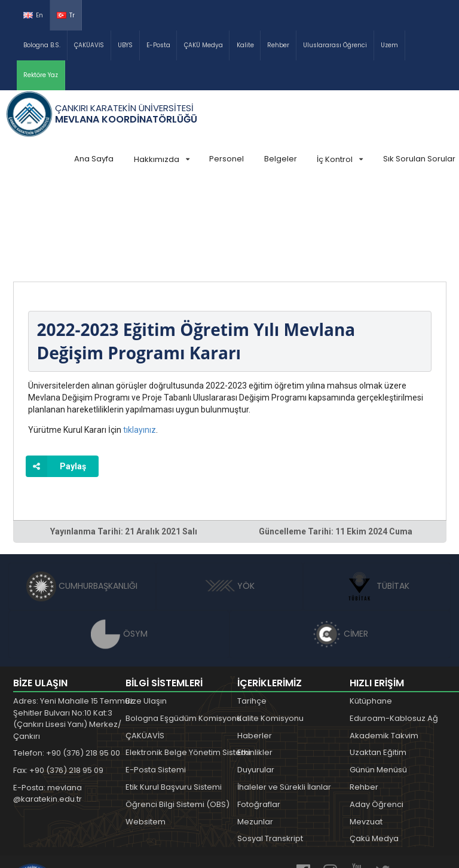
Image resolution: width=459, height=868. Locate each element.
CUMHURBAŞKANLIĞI (82, 496)
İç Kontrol (340, 159)
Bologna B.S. (42, 45)
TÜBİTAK (377, 496)
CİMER (340, 544)
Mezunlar (255, 732)
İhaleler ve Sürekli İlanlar (284, 697)
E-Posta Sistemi (156, 680)
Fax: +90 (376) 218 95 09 (58, 681)
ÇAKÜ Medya (204, 45)
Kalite (245, 45)
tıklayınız (140, 340)
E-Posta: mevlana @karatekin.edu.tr (48, 704)
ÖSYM (119, 544)
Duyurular (256, 680)
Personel (227, 159)
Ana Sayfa (94, 159)
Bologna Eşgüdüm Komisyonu (183, 629)
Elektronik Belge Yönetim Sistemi (188, 663)
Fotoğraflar (259, 715)
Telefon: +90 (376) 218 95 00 (67, 663)
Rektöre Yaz (41, 75)
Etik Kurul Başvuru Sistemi (174, 697)
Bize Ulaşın (146, 611)
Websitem (146, 732)
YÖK (230, 496)
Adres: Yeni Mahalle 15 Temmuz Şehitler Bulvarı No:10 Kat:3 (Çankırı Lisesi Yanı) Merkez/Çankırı (74, 629)
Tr (66, 15)
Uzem (389, 45)
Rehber (278, 45)
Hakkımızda (162, 159)
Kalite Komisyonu (270, 629)
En (33, 15)
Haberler (255, 646)
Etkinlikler (255, 663)
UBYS (125, 45)
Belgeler (281, 159)
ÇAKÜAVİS (89, 45)
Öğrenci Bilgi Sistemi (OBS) (178, 715)
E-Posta (158, 45)
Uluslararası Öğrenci (335, 45)
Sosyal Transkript (270, 749)
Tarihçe (252, 611)
